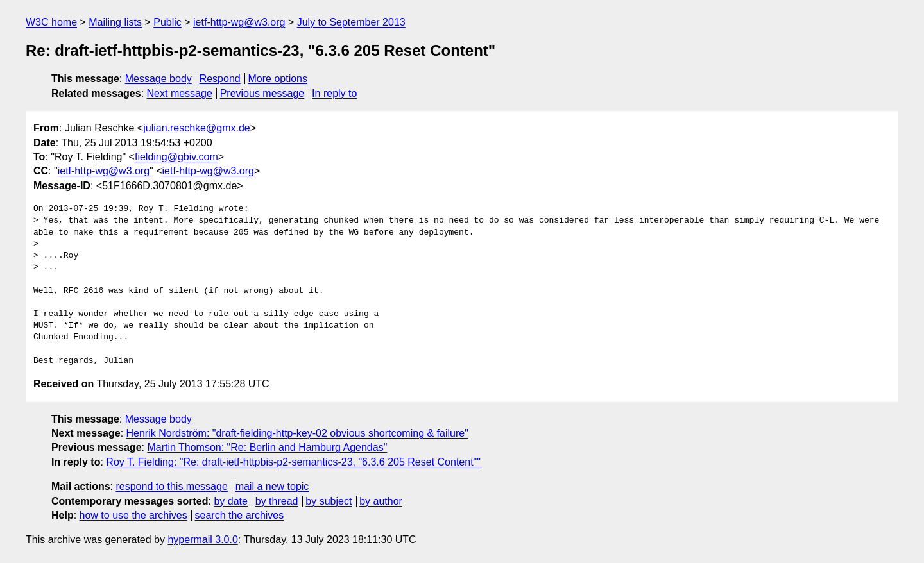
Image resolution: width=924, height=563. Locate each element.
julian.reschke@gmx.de (197, 128)
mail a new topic (272, 486)
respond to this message (171, 486)
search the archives (240, 515)
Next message (180, 93)
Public (167, 22)
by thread (277, 501)
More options (278, 79)
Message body (158, 79)
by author (381, 501)
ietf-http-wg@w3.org (239, 22)
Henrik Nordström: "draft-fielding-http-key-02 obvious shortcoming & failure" (297, 433)
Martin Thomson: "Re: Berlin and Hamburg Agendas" (267, 447)
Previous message (262, 93)
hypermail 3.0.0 (202, 540)
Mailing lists (115, 22)
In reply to (334, 93)
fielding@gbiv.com (176, 157)
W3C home (51, 22)
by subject (329, 501)
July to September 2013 (351, 22)
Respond (220, 79)
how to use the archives (133, 515)
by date (230, 501)
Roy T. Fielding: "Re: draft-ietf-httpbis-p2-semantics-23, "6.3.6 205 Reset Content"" (293, 462)
